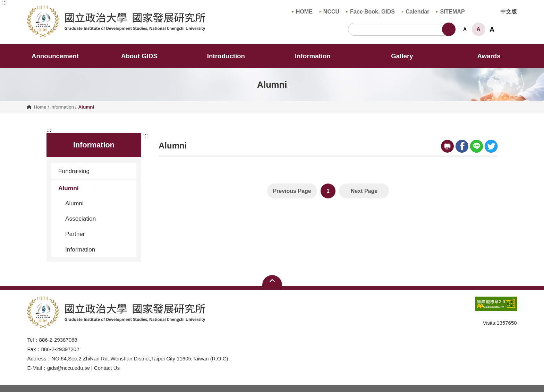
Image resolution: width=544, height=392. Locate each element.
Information (62, 107)
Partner (75, 234)
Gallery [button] (402, 56)
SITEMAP (450, 12)
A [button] (465, 29)
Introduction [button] (231, 56)
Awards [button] (489, 56)
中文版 (509, 12)
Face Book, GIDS (371, 12)
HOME (302, 12)
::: (4, 3)
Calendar (415, 12)
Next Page (364, 191)
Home (40, 107)
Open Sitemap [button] (272, 281)
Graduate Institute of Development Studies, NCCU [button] (33, 9)
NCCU (329, 12)
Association (80, 219)
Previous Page (292, 191)
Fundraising (95, 171)
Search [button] (449, 29)
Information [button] (317, 56)
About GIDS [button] (144, 56)
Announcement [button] (55, 56)
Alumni (95, 188)
